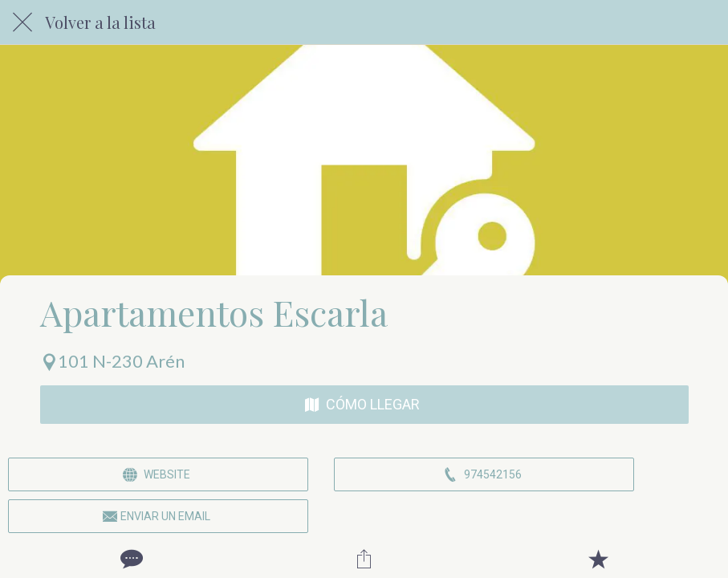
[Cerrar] (22, 22)
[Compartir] (364, 559)
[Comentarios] (130, 559)
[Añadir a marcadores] (598, 559)
